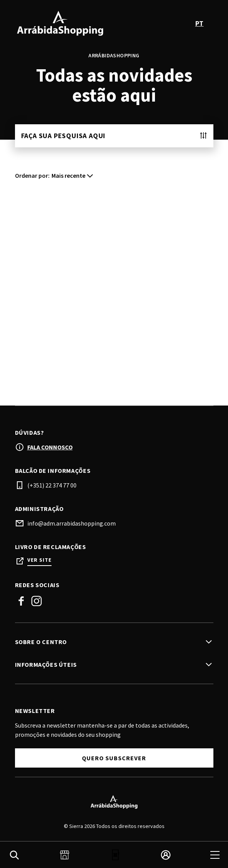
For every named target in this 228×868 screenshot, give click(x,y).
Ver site (39, 560)
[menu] (215, 855)
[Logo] (114, 802)
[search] (14, 855)
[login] (166, 855)
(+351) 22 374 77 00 (52, 485)
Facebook (21, 601)
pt (200, 23)
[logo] (65, 23)
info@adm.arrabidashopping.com (72, 523)
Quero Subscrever (114, 758)
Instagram (37, 601)
